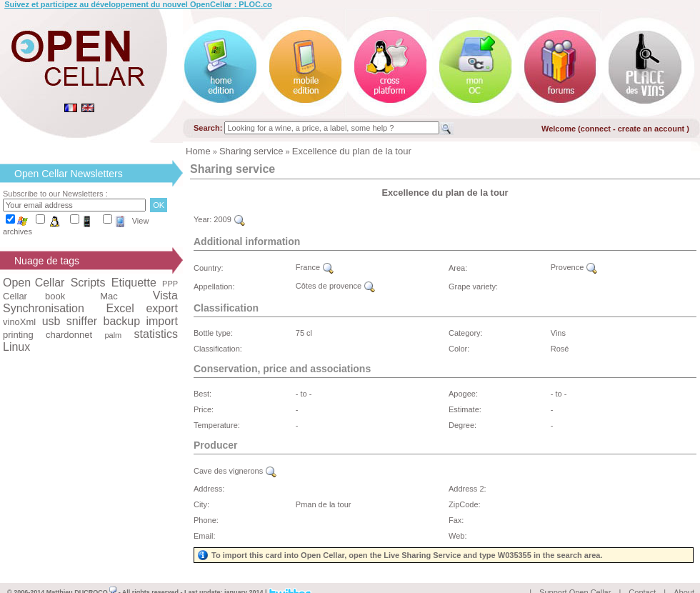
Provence (574, 267)
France (315, 267)
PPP (170, 284)
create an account (652, 129)
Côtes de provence (335, 286)
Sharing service (251, 151)
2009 (229, 219)
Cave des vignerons (235, 471)
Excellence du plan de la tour (352, 151)
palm (113, 335)
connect (596, 129)
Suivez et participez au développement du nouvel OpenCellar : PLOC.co (138, 4)
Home (198, 151)
